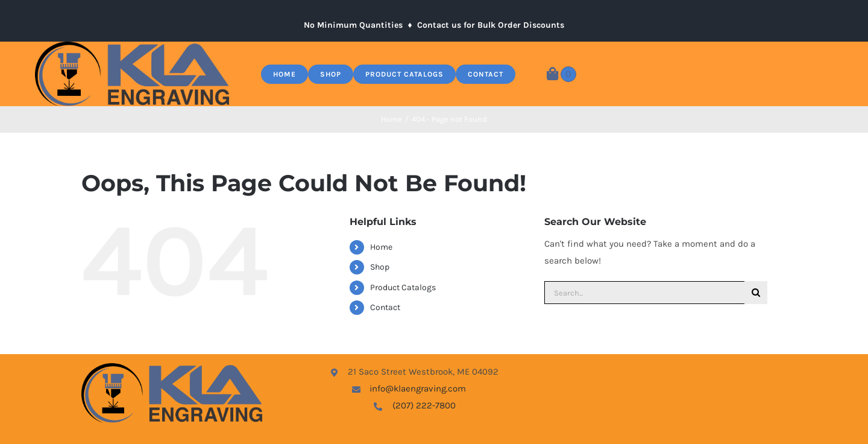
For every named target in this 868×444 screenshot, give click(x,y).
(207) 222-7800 (424, 405)
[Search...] (644, 293)
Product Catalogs (403, 287)
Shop (380, 267)
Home (381, 247)
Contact (385, 307)
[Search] (756, 293)
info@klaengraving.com (418, 388)
